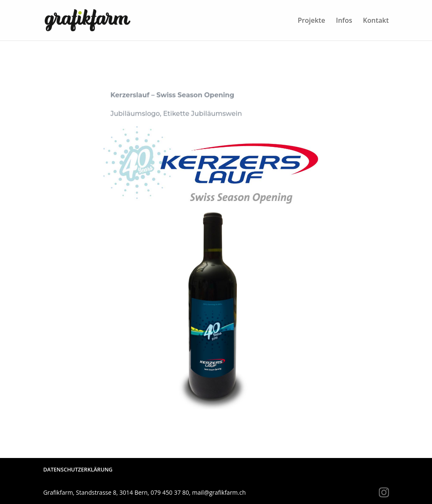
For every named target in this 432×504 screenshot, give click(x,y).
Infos (344, 21)
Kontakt (376, 21)
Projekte (312, 21)
